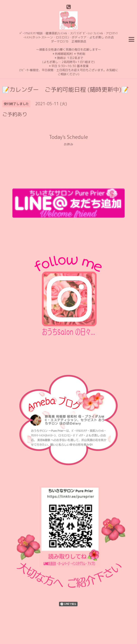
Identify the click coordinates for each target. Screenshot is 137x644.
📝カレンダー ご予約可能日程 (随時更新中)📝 (65, 89)
